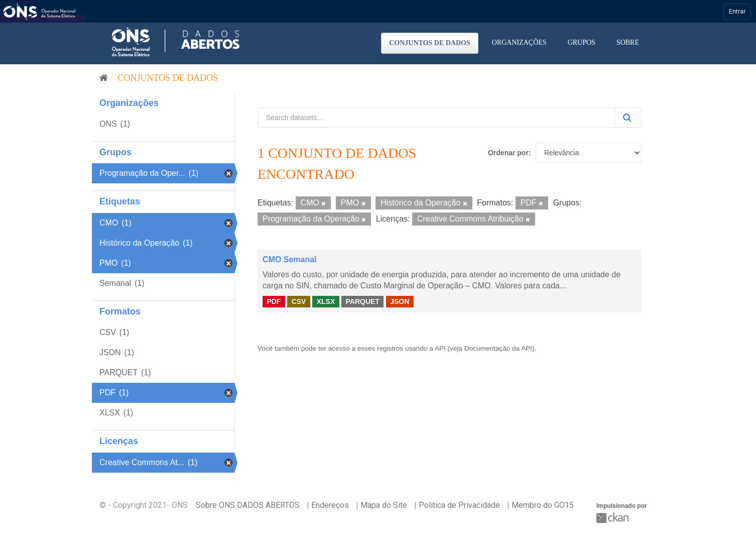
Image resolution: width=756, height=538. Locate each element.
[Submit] (628, 118)
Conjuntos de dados (430, 43)
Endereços (330, 505)
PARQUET (362, 301)
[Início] (104, 78)
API (440, 348)
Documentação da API (498, 348)
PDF (274, 301)
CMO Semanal (290, 259)
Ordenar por (508, 153)
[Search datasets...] (436, 118)
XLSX (326, 301)
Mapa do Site (384, 505)
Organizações (519, 42)
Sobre (628, 42)
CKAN (613, 518)
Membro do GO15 (543, 505)
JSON (400, 301)
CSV (299, 301)
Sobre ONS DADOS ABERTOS (248, 505)
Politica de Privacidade (459, 505)
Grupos (582, 42)
